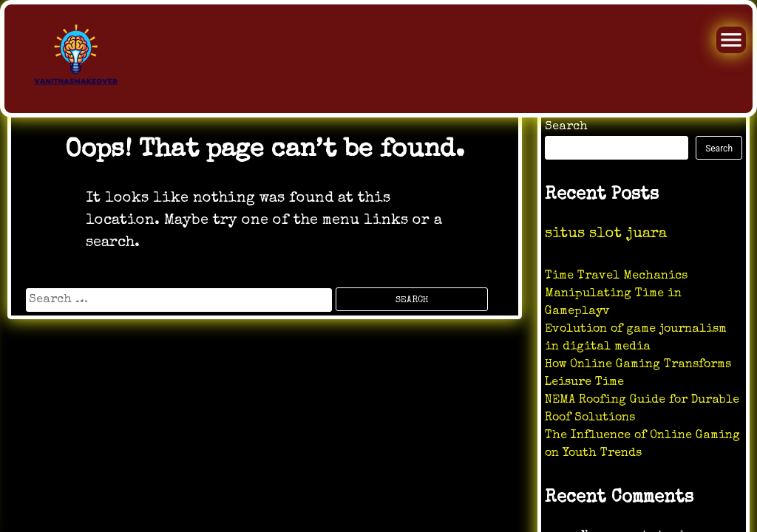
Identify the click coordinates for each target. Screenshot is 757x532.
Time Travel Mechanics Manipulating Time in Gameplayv (616, 294)
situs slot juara (606, 234)
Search (566, 127)
